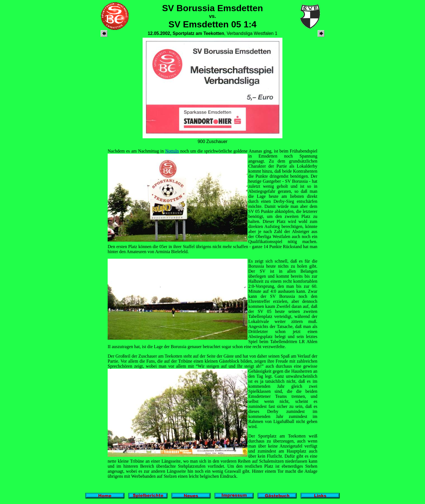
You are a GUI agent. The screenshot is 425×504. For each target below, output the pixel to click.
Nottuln (172, 151)
